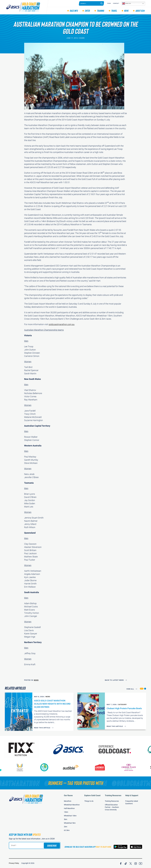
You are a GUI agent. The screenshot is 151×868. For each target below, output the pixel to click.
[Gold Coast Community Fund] (49, 767)
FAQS (109, 3)
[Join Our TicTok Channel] (126, 863)
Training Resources (113, 795)
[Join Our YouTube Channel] (141, 863)
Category (122, 704)
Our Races (68, 795)
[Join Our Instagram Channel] (136, 863)
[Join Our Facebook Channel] (121, 863)
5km (66, 819)
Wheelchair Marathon (72, 805)
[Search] (102, 3)
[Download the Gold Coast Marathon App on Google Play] (121, 847)
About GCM (140, 11)
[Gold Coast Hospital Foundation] (24, 767)
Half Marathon (69, 808)
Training (100, 11)
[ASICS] (75, 749)
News (126, 11)
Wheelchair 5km (70, 823)
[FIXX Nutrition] (29, 749)
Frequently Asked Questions (132, 802)
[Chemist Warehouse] (104, 767)
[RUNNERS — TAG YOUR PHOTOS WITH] (75, 783)
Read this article (42, 728)
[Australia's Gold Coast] (122, 749)
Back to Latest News (114, 680)
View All (130, 689)
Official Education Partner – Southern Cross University (112, 807)
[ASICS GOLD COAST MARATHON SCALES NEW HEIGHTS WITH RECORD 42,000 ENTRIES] (19, 712)
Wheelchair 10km (70, 816)
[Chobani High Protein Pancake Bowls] (91, 711)
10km (66, 812)
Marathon (68, 801)
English (127, 4)
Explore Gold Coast (92, 795)
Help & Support (132, 795)
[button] (142, 689)
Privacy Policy (14, 863)
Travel (114, 11)
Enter (87, 11)
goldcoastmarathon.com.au (62, 324)
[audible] (75, 767)
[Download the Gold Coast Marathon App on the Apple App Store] (136, 847)
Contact (116, 3)
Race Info (74, 11)
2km (66, 827)
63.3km (67, 830)
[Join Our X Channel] (131, 863)
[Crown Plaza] (133, 767)
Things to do (89, 801)
